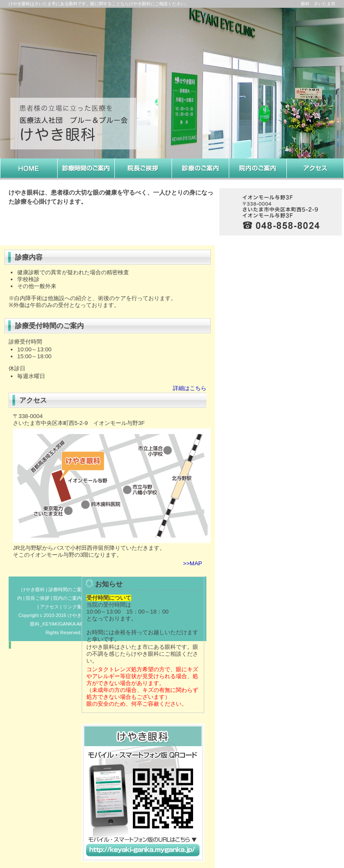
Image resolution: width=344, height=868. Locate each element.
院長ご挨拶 (38, 598)
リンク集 (72, 607)
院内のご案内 (68, 598)
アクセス (49, 607)
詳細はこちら (190, 388)
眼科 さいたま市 (318, 4)
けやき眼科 (33, 589)
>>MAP (193, 563)
